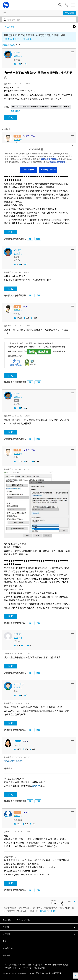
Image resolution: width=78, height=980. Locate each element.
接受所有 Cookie (48, 170)
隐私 (30, 965)
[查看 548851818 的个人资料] (29, 136)
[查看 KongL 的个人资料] (26, 741)
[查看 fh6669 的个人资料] (17, 634)
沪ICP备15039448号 (23, 968)
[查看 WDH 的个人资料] (25, 307)
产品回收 (13, 965)
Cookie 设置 (28, 170)
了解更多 (28, 39)
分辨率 (67, 107)
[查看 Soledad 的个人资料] (17, 53)
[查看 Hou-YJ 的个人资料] (26, 813)
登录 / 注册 (70, 13)
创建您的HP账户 (11, 39)
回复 (11, 118)
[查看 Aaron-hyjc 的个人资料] (19, 684)
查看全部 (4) (16, 111)
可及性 (22, 965)
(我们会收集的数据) (49, 159)
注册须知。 (53, 911)
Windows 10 (56, 107)
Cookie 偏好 (7, 968)
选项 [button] (74, 27)
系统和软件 (10, 27)
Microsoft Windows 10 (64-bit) (35, 107)
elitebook (16, 107)
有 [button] (30, 239)
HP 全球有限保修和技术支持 (57, 965)
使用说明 (36, 786)
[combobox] (39, 20)
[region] (39, 159)
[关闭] (72, 146)
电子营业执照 (40, 968)
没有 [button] (38, 239)
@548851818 (10, 761)
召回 (4, 965)
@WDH (20, 761)
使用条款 (43, 911)
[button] (72, 52)
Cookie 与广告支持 (57, 162)
